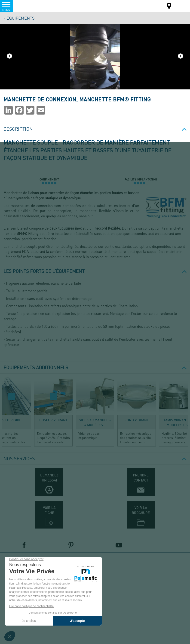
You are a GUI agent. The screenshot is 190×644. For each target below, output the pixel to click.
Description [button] (95, 129)
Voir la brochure (141, 510)
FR (181, 6)
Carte (169, 7)
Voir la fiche (49, 510)
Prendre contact (141, 477)
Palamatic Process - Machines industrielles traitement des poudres (29, 6)
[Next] (181, 57)
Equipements (21, 18)
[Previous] (9, 57)
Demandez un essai (49, 477)
